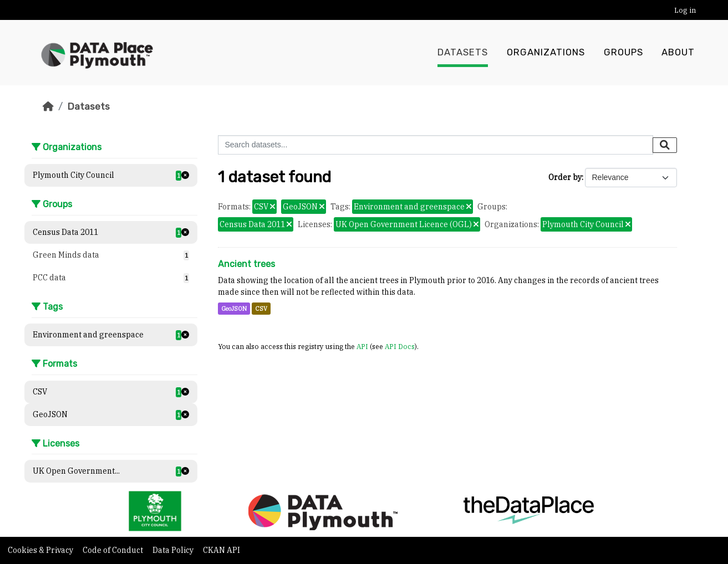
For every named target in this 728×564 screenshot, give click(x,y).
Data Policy (174, 550)
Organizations (546, 53)
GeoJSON (234, 309)
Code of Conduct (114, 550)
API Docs (400, 346)
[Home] (48, 106)
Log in (685, 10)
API (362, 346)
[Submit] (665, 145)
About (678, 53)
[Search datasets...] (436, 145)
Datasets (463, 53)
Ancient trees (246, 264)
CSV (261, 309)
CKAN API (222, 550)
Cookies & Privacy (41, 550)
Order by (565, 177)
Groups (623, 53)
